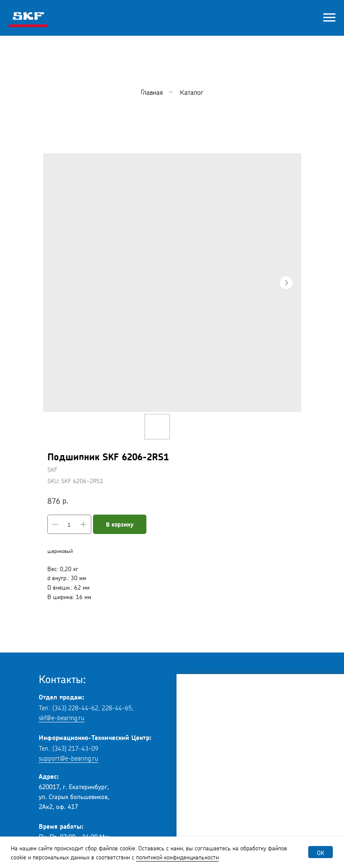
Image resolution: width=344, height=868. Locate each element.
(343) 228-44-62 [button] (75, 707)
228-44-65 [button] (117, 707)
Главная (152, 92)
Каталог (192, 92)
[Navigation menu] (329, 18)
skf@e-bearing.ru (62, 717)
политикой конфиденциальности (177, 856)
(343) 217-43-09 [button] (75, 748)
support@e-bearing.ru (68, 757)
